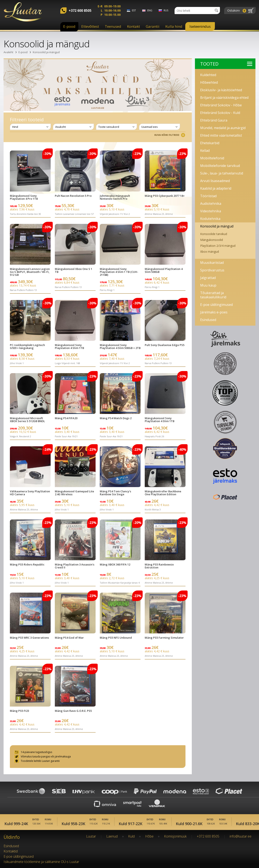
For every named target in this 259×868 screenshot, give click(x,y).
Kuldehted (208, 75)
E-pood (69, 26)
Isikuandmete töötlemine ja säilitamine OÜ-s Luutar (41, 862)
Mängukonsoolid (212, 240)
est (134, 10)
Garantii (153, 26)
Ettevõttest (90, 26)
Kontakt (133, 26)
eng (150, 10)
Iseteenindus (200, 26)
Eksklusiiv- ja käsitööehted (221, 90)
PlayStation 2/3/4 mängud (218, 246)
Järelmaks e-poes (214, 312)
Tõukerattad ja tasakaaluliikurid (213, 295)
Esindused (208, 320)
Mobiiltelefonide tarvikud (220, 166)
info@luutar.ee (241, 836)
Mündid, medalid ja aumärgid (223, 128)
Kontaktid (11, 851)
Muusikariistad (212, 263)
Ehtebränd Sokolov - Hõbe (221, 105)
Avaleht (8, 52)
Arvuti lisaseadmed (215, 181)
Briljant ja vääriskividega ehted (224, 98)
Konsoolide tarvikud (214, 234)
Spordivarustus (212, 270)
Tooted (226, 64)
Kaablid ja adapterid (216, 188)
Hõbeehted (209, 82)
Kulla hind (174, 26)
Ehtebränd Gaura (214, 120)
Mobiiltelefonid (212, 158)
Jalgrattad (208, 278)
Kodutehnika (210, 219)
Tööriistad (208, 196)
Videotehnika (211, 211)
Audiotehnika (211, 203)
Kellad (205, 151)
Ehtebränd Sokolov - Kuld (220, 113)
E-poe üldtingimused (216, 305)
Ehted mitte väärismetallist (221, 135)
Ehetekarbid (210, 143)
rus (166, 10)
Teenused (113, 26)
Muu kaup (208, 285)
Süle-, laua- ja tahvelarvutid (222, 173)
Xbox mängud (210, 252)
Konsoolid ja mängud (46, 52)
